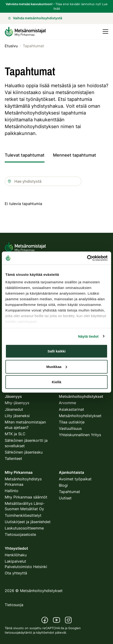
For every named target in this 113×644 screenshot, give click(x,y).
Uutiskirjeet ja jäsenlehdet (28, 522)
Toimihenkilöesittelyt (23, 515)
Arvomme (67, 403)
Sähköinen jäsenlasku (24, 452)
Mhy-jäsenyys (17, 403)
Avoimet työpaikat (75, 479)
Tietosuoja (14, 605)
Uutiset (65, 498)
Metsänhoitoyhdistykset (80, 416)
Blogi (63, 485)
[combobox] (43, 181)
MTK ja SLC (15, 434)
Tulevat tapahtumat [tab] (25, 155)
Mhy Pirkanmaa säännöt (26, 497)
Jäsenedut (14, 409)
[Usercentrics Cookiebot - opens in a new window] (87, 258)
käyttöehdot (45, 632)
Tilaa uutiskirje (72, 422)
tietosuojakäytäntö (18, 632)
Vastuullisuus (70, 428)
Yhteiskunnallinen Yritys (80, 435)
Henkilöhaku (16, 555)
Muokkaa (57, 366)
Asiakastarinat (71, 409)
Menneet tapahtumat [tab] (75, 155)
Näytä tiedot (88, 336)
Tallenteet (13, 458)
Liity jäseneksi (17, 416)
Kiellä (56, 382)
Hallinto (12, 491)
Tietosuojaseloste (20, 534)
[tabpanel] (56, 208)
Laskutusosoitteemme (24, 528)
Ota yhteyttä (16, 573)
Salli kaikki (57, 351)
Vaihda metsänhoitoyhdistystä (35, 18)
